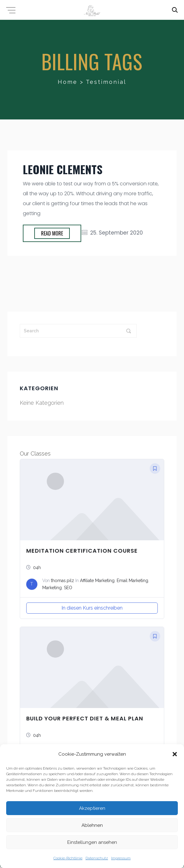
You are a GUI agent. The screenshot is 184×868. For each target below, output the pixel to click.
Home (68, 82)
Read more (52, 233)
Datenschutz (97, 858)
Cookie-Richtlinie (68, 858)
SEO (68, 588)
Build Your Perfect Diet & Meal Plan (85, 718)
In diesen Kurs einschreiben (92, 608)
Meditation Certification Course (82, 551)
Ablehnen (92, 825)
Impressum (121, 858)
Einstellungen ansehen (92, 842)
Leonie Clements (63, 169)
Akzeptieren (92, 808)
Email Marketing (132, 581)
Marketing (52, 588)
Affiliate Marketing (97, 581)
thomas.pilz (63, 581)
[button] (175, 754)
